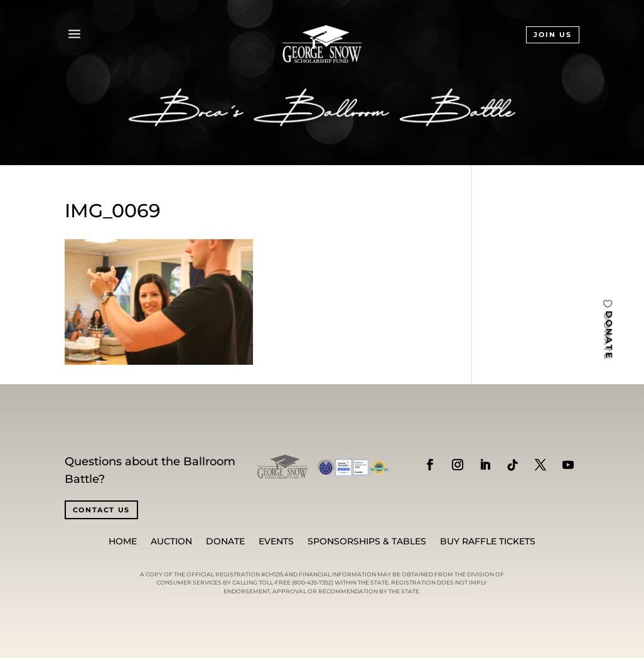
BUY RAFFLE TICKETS (488, 542)
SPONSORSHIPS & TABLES (367, 542)
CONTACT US (102, 510)
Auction (171, 542)
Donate (225, 542)
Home (123, 542)
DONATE (609, 335)
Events (276, 542)
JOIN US (553, 35)
